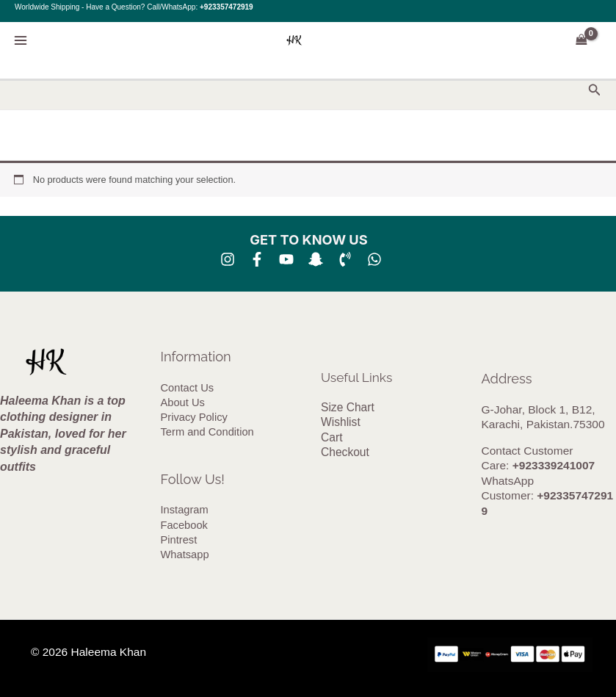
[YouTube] (286, 259)
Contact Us (187, 388)
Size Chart (347, 407)
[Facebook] (257, 259)
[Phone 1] (345, 259)
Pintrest (179, 541)
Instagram (185, 511)
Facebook (184, 526)
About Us (183, 402)
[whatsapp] (374, 259)
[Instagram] (228, 259)
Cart (331, 437)
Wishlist (340, 423)
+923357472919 (227, 7)
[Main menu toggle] (20, 40)
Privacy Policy (194, 417)
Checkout (345, 453)
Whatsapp (185, 556)
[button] (595, 90)
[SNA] (316, 259)
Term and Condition (207, 433)
